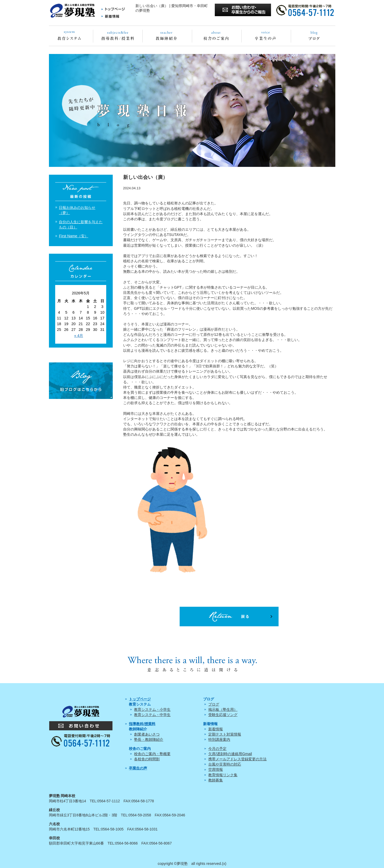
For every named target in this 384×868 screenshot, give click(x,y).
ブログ (214, 704)
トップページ (140, 699)
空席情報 (216, 769)
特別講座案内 (219, 739)
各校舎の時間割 (147, 759)
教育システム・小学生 (152, 709)
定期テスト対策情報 (225, 734)
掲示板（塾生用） (223, 709)
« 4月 (79, 336)
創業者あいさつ (147, 734)
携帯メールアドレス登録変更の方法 (237, 759)
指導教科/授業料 (142, 724)
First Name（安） (73, 236)
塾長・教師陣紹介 (149, 739)
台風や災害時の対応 (225, 764)
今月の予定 (217, 749)
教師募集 (216, 780)
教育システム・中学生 (152, 715)
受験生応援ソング (223, 715)
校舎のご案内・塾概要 (152, 754)
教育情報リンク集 (223, 775)
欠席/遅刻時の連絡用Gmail (230, 754)
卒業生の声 (138, 768)
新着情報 (216, 729)
